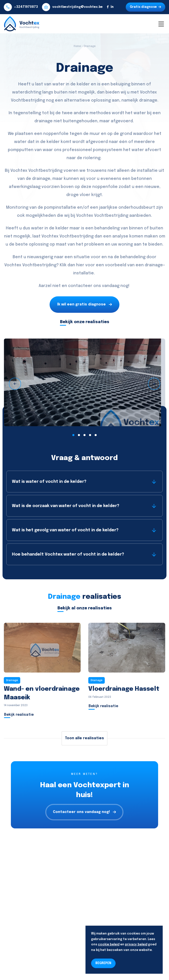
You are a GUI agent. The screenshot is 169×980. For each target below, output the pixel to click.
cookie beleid (109, 945)
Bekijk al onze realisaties (85, 608)
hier (80, 265)
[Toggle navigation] (161, 24)
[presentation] (15, 384)
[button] (73, 435)
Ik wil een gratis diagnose (85, 305)
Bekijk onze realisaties (85, 322)
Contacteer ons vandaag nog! (84, 812)
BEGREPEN (103, 963)
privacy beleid (136, 945)
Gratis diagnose (145, 7)
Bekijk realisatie (19, 715)
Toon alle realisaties (85, 738)
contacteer (80, 286)
